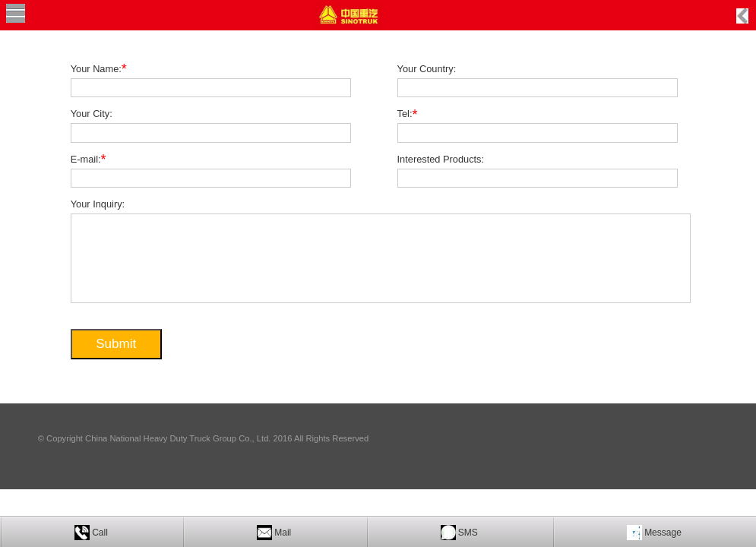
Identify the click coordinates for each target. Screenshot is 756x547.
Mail (283, 533)
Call (100, 533)
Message (663, 533)
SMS (468, 533)
